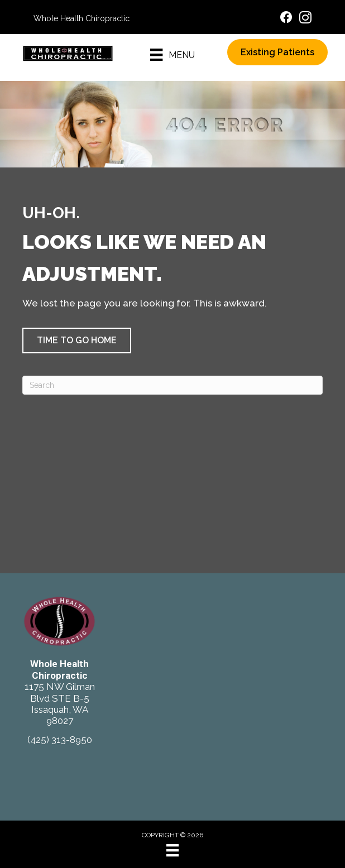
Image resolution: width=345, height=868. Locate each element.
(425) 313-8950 (60, 740)
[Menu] (172, 55)
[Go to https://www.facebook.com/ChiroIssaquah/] (286, 19)
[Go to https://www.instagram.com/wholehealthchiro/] (305, 19)
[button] (77, 341)
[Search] (172, 385)
